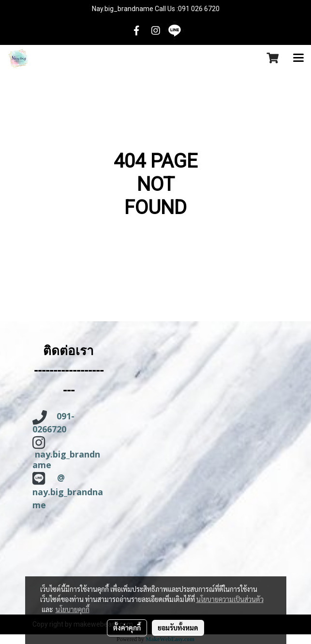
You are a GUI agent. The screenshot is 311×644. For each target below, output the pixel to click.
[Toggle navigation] (298, 58)
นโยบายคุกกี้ (73, 609)
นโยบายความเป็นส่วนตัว (230, 599)
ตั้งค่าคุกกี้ (127, 628)
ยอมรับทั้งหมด (178, 628)
